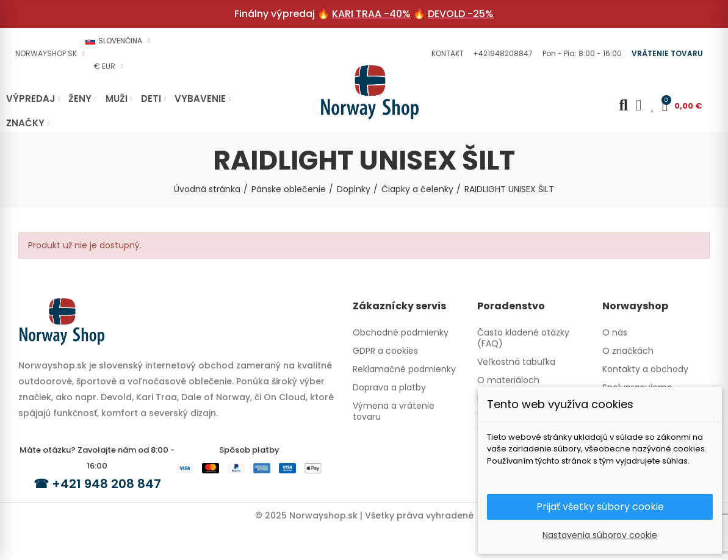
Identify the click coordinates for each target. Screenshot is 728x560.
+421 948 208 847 (106, 484)
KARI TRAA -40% (371, 14)
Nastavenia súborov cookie (600, 535)
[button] (446, 54)
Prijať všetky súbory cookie (600, 507)
